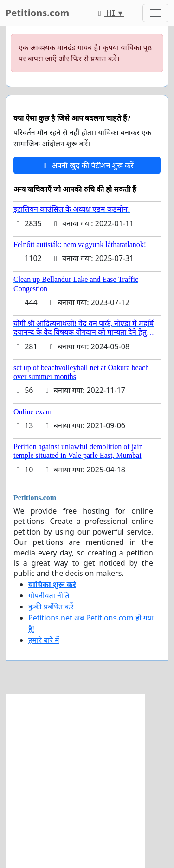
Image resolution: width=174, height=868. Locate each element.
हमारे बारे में (44, 640)
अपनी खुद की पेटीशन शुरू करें (87, 165)
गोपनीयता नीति (49, 595)
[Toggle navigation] (155, 13)
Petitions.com (37, 13)
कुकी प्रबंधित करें (51, 607)
